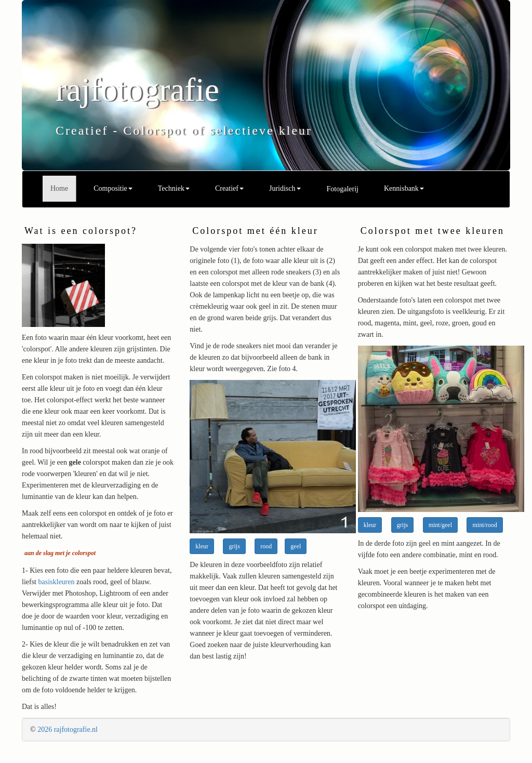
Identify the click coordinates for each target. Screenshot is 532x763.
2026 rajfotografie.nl (68, 729)
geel (296, 546)
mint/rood (484, 525)
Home (59, 188)
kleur (202, 546)
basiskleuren (57, 582)
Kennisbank (404, 188)
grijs (234, 546)
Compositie (113, 188)
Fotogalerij (343, 189)
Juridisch (285, 188)
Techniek (174, 188)
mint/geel (440, 525)
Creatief (229, 188)
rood (266, 546)
